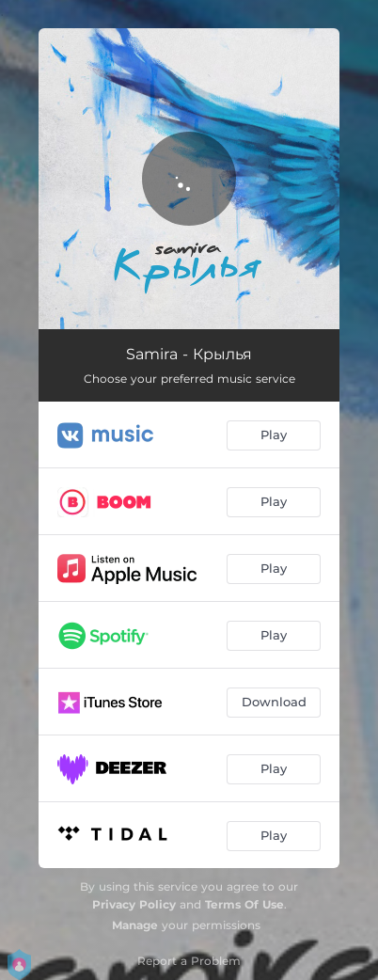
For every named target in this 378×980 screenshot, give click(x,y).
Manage (135, 925)
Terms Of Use (244, 904)
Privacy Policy (134, 904)
